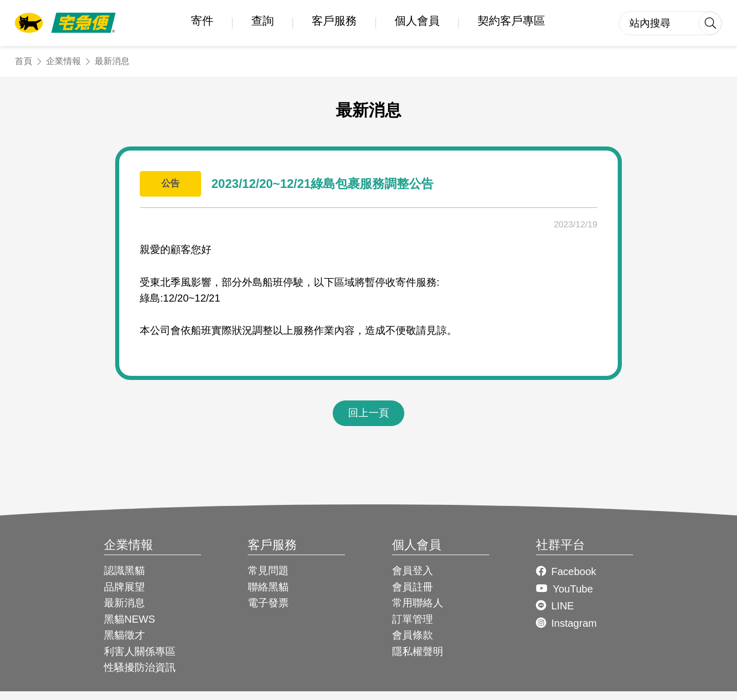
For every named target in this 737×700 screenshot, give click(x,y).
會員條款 (413, 635)
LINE (562, 606)
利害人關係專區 (140, 651)
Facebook (574, 571)
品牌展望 (124, 587)
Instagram (574, 623)
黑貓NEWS (129, 619)
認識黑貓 (124, 570)
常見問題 (268, 570)
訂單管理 (413, 619)
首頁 (24, 61)
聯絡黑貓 (268, 587)
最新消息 (112, 61)
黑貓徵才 (124, 635)
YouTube (573, 589)
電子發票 (268, 603)
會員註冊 (413, 587)
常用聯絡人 (418, 603)
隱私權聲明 (418, 651)
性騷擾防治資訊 (140, 667)
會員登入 (413, 570)
